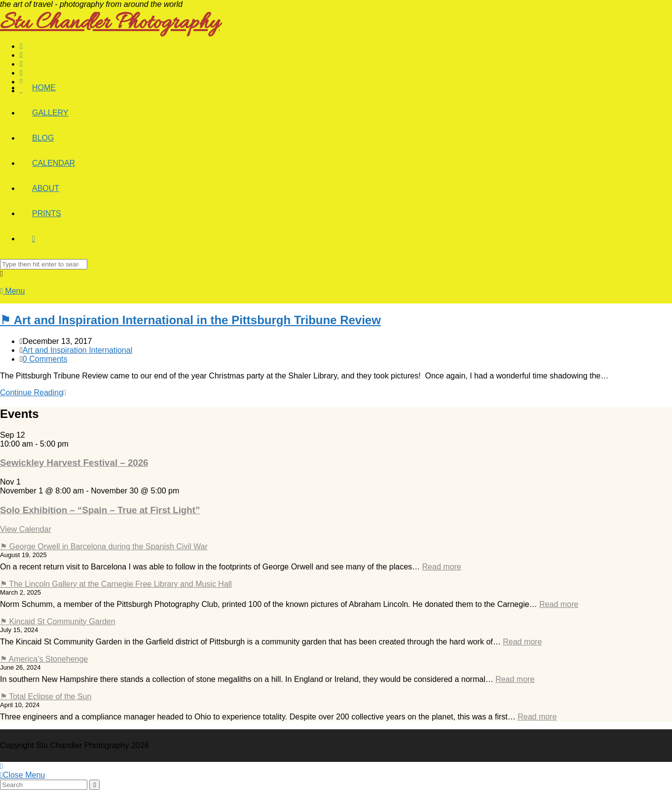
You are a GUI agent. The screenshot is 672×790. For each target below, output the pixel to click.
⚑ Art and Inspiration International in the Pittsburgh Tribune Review (190, 320)
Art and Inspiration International (77, 350)
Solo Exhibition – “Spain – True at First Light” (100, 510)
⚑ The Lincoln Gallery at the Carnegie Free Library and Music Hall (116, 584)
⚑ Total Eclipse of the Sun (46, 696)
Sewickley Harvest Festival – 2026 (74, 463)
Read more (442, 567)
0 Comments (45, 359)
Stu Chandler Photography (110, 24)
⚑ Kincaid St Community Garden (58, 621)
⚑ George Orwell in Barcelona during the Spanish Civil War (104, 546)
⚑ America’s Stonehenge (44, 659)
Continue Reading (33, 393)
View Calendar (26, 529)
